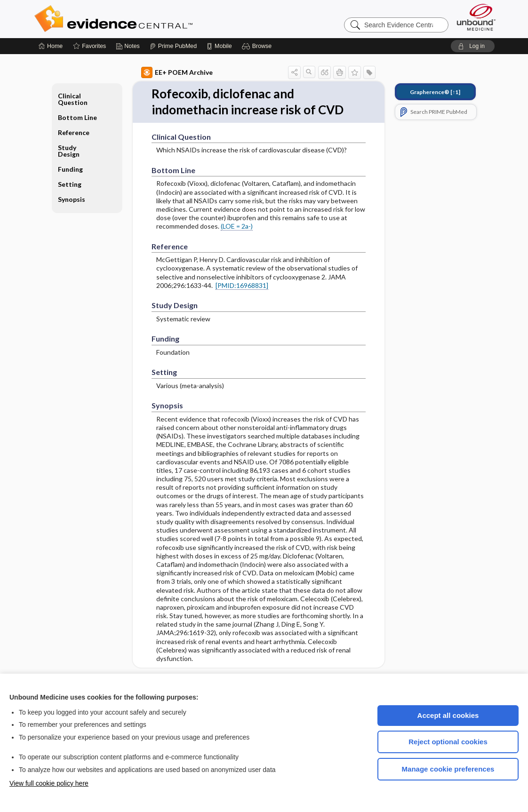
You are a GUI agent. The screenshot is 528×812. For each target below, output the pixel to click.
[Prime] (173, 46)
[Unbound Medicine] (476, 17)
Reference (74, 132)
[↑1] (435, 92)
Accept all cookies (448, 715)
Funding (70, 169)
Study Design (69, 151)
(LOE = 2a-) (237, 226)
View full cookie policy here (49, 783)
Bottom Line (77, 117)
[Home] (51, 46)
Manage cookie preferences (448, 769)
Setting (70, 184)
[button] (258, 46)
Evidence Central (151, 19)
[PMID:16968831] (242, 285)
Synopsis (72, 199)
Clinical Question (73, 99)
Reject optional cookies (448, 742)
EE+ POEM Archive (177, 72)
